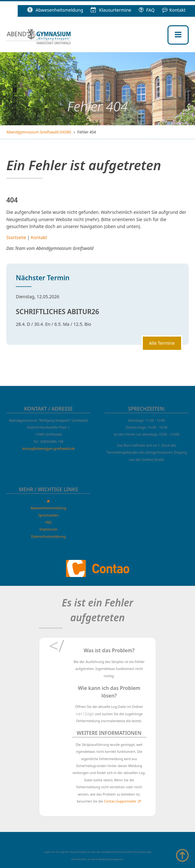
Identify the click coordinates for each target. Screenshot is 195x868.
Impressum (48, 529)
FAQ (147, 10)
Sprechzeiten (48, 515)
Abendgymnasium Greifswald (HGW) (39, 132)
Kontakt (174, 10)
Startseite (16, 237)
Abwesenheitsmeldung (55, 10)
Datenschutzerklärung (48, 536)
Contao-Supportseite (120, 801)
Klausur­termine (111, 10)
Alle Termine (162, 343)
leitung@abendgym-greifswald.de (49, 449)
